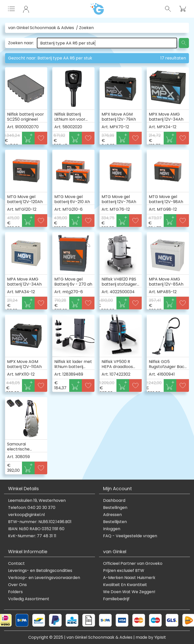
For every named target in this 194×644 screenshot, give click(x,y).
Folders (15, 592)
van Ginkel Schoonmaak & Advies (41, 28)
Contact (16, 564)
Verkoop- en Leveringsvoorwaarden (44, 578)
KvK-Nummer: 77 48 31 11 (32, 536)
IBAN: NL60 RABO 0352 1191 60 (36, 529)
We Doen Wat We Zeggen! (129, 592)
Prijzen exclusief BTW (124, 571)
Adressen (112, 515)
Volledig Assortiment (29, 599)
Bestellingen (115, 508)
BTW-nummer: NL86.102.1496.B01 (40, 522)
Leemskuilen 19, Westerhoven (37, 501)
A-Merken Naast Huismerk (129, 578)
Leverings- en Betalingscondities (40, 571)
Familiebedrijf (116, 599)
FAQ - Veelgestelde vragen (130, 536)
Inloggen (112, 529)
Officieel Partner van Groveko (133, 564)
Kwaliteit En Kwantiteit (125, 585)
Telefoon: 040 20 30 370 (32, 508)
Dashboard (114, 501)
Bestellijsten (115, 522)
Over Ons (17, 585)
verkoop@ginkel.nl (26, 515)
